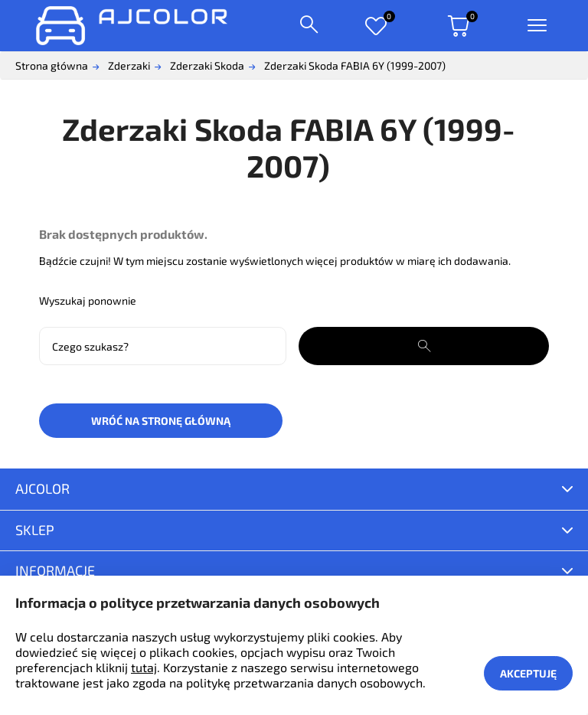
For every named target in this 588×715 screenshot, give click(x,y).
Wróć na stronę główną (161, 421)
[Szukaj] (163, 346)
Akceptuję (528, 673)
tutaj (144, 667)
